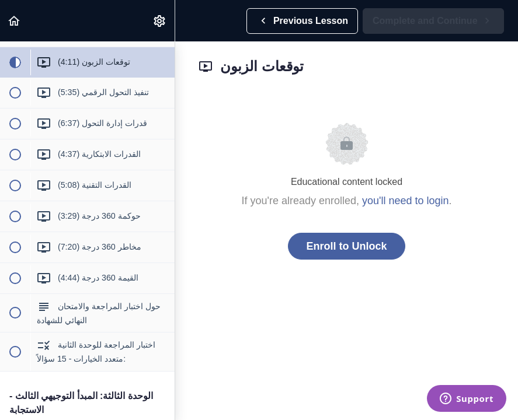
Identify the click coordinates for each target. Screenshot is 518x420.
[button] (15, 21)
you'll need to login (406, 201)
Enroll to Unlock (346, 246)
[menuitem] (160, 21)
